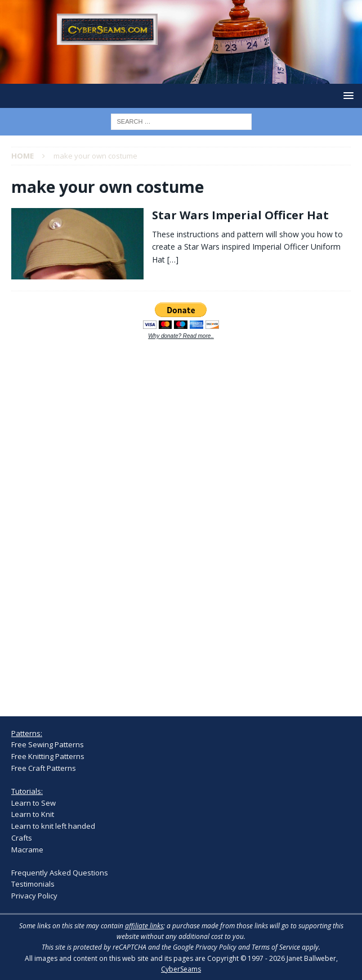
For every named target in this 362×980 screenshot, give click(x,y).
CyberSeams (181, 969)
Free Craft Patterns (44, 768)
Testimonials (33, 884)
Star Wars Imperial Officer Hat (240, 215)
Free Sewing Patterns (48, 744)
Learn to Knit (33, 814)
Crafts (22, 838)
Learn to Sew (33, 803)
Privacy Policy (34, 896)
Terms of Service (276, 947)
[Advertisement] (96, 521)
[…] (173, 259)
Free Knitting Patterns (48, 756)
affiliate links (144, 926)
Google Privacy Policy (205, 947)
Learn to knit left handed (53, 826)
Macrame (27, 850)
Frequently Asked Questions (60, 873)
